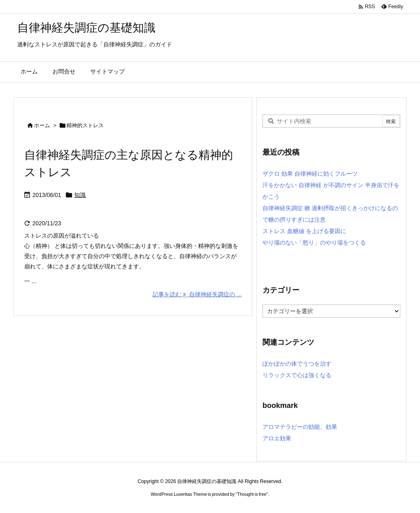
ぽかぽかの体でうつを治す (297, 364)
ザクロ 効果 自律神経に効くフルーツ (310, 174)
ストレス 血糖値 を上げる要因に (304, 231)
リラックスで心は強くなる (297, 375)
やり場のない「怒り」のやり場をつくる (314, 243)
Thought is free (252, 494)
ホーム (42, 125)
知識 (80, 195)
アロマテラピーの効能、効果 (300, 427)
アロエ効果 (277, 438)
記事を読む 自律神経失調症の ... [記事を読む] (197, 294)
